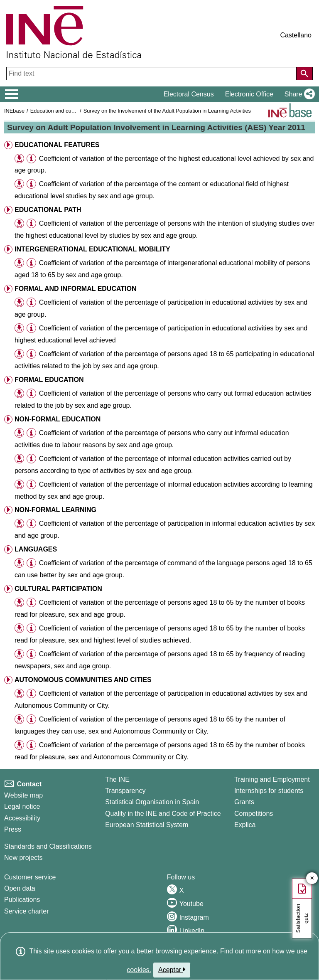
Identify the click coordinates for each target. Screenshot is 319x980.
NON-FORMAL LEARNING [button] (55, 510)
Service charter (27, 911)
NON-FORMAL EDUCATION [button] (58, 419)
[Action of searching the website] (304, 74)
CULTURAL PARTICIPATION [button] (58, 589)
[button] (298, 94)
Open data (20, 888)
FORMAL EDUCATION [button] (49, 380)
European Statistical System (147, 825)
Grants (244, 802)
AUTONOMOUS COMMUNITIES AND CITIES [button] (83, 680)
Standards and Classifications (48, 846)
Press (13, 829)
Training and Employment (272, 779)
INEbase (14, 111)
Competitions (254, 814)
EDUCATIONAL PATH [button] (48, 210)
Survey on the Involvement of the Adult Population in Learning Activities (167, 111)
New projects (23, 858)
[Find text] (152, 74)
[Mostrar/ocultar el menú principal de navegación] (12, 94)
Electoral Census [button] (189, 94)
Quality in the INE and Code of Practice (163, 814)
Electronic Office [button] (249, 94)
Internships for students (269, 791)
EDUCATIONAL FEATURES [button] (57, 145)
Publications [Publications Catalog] (22, 900)
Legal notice (22, 806)
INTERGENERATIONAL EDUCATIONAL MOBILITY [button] (92, 249)
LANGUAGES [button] (36, 549)
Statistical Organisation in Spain (152, 802)
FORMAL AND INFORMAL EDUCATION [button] (76, 289)
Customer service (30, 877)
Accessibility (22, 818)
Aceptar (172, 970)
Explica (245, 825)
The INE (117, 779)
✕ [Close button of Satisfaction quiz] (312, 878)
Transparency (125, 791)
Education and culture (56, 111)
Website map (23, 795)
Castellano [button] (296, 35)
